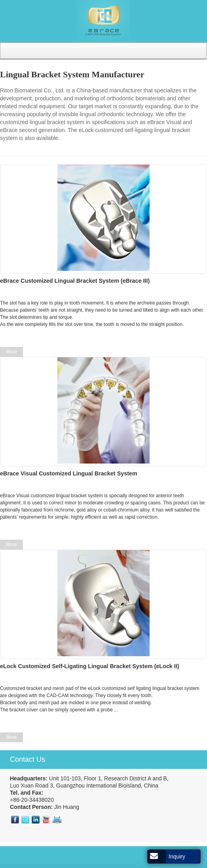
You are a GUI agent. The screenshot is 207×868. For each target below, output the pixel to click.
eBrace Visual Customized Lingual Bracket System (69, 473)
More (11, 352)
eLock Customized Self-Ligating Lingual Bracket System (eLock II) (90, 666)
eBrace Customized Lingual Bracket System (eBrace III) (75, 281)
